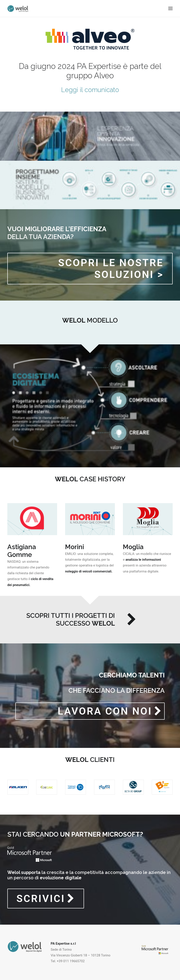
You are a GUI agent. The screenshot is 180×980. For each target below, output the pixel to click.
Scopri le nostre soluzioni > (113, 269)
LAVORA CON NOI (110, 711)
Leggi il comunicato (90, 90)
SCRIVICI (46, 899)
